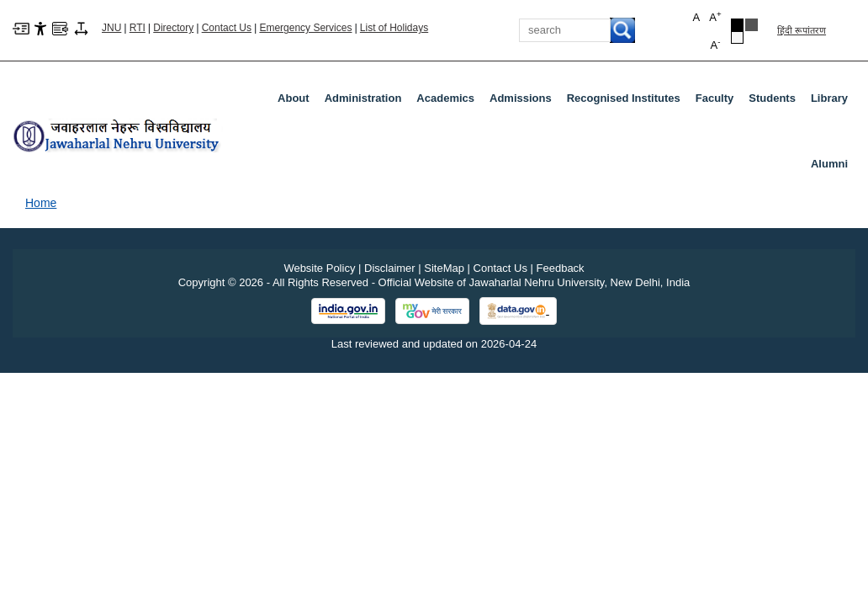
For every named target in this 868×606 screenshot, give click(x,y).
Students (775, 102)
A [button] (715, 16)
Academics (449, 102)
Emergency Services (305, 28)
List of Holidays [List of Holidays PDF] (394, 28)
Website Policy (319, 268)
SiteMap (444, 268)
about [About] (294, 98)
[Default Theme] (737, 37)
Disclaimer (390, 268)
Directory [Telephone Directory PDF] (173, 28)
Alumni (829, 164)
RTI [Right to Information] (138, 28)
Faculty (718, 102)
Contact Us (227, 28)
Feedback (561, 268)
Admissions (524, 102)
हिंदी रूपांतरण (802, 30)
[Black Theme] (737, 25)
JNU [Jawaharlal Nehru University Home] (111, 28)
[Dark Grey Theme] (752, 25)
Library (833, 102)
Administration (367, 102)
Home (41, 203)
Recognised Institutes (624, 98)
